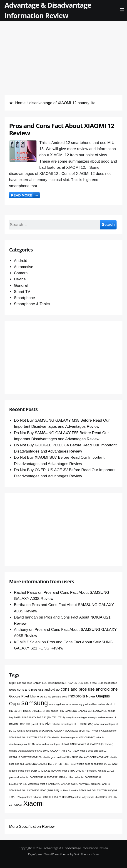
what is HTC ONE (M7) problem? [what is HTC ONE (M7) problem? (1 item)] (80, 771)
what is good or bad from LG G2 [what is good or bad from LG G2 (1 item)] (94, 764)
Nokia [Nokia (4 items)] (91, 696)
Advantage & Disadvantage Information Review (76, 848)
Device (20, 279)
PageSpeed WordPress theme (49, 854)
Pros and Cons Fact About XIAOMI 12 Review (62, 129)
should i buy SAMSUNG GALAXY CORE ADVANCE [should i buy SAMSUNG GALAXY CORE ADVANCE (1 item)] (79, 711)
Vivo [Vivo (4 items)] (48, 724)
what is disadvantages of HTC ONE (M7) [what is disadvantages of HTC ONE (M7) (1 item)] (73, 737)
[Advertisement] (63, 53)
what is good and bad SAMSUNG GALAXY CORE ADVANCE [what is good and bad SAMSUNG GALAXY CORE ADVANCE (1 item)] (75, 757)
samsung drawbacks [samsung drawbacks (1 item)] (60, 704)
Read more (25, 195)
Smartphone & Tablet (32, 304)
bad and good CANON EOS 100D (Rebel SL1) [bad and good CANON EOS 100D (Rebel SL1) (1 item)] (42, 683)
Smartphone (24, 298)
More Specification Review (32, 826)
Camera (21, 273)
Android (21, 261)
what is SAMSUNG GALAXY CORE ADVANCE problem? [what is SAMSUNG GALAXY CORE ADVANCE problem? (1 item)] (70, 784)
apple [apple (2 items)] (13, 683)
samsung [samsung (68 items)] (35, 703)
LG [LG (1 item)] (42, 697)
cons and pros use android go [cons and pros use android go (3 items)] (39, 689)
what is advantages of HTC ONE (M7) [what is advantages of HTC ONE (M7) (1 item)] (73, 724)
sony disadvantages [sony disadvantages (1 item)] (77, 717)
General (21, 286)
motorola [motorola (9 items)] (77, 696)
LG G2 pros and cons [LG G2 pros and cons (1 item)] (56, 697)
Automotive (24, 267)
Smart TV (22, 292)
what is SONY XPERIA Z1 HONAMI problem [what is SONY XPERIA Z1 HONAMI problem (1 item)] (57, 797)
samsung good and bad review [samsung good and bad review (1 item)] (88, 704)
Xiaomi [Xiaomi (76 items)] (34, 803)
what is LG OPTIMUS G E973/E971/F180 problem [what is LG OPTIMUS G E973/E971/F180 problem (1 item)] (47, 777)
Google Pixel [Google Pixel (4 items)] (19, 696)
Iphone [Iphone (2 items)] (34, 696)
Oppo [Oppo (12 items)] (15, 704)
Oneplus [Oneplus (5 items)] (103, 696)
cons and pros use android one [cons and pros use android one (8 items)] (89, 689)
